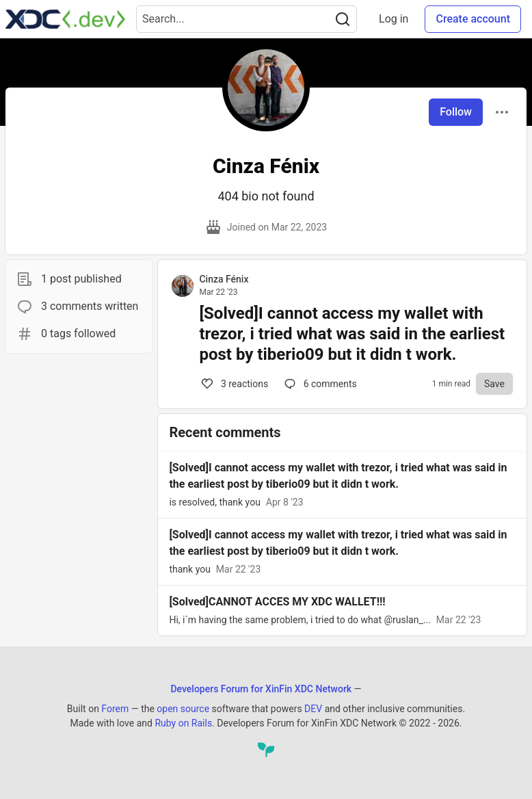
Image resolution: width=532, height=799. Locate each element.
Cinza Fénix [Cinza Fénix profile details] (224, 279)
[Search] (343, 19)
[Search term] (247, 19)
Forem (115, 709)
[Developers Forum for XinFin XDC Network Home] (65, 19)
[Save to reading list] (494, 384)
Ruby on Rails (183, 723)
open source (183, 709)
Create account (473, 19)
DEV (313, 709)
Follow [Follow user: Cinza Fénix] (456, 112)
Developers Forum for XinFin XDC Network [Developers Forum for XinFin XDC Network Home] (261, 689)
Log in (394, 19)
